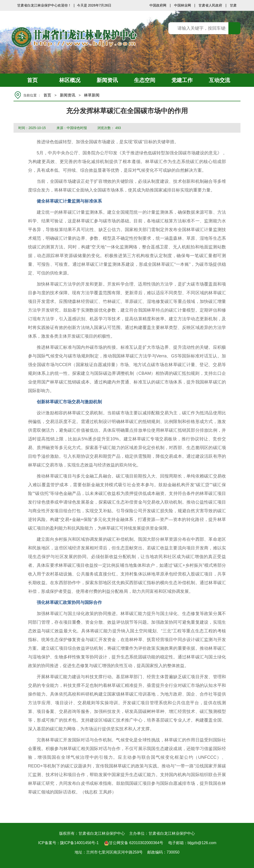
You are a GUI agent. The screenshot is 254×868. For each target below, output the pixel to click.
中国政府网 (158, 5)
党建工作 (182, 80)
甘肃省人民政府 (210, 5)
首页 (32, 80)
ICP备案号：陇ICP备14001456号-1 (68, 843)
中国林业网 (183, 5)
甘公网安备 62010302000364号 (134, 843)
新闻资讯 (107, 80)
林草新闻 (92, 95)
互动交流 (219, 80)
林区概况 (70, 80)
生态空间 (145, 80)
